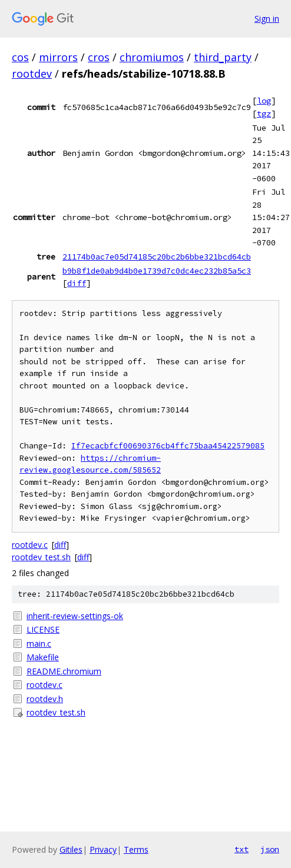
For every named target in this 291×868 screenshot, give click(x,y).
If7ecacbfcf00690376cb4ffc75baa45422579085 (168, 446)
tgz (264, 114)
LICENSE (43, 629)
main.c (39, 643)
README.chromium (64, 671)
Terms (136, 849)
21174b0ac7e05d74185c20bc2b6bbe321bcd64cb (157, 257)
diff (77, 283)
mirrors (58, 57)
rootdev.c (30, 545)
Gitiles (71, 849)
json (270, 849)
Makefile (43, 657)
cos (20, 57)
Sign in (267, 19)
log (264, 101)
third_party (223, 57)
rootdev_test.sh (41, 557)
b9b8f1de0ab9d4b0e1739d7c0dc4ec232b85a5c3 (157, 271)
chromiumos (152, 57)
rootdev (32, 74)
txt (242, 849)
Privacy (103, 849)
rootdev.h (45, 699)
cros (99, 57)
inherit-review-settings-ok (75, 616)
